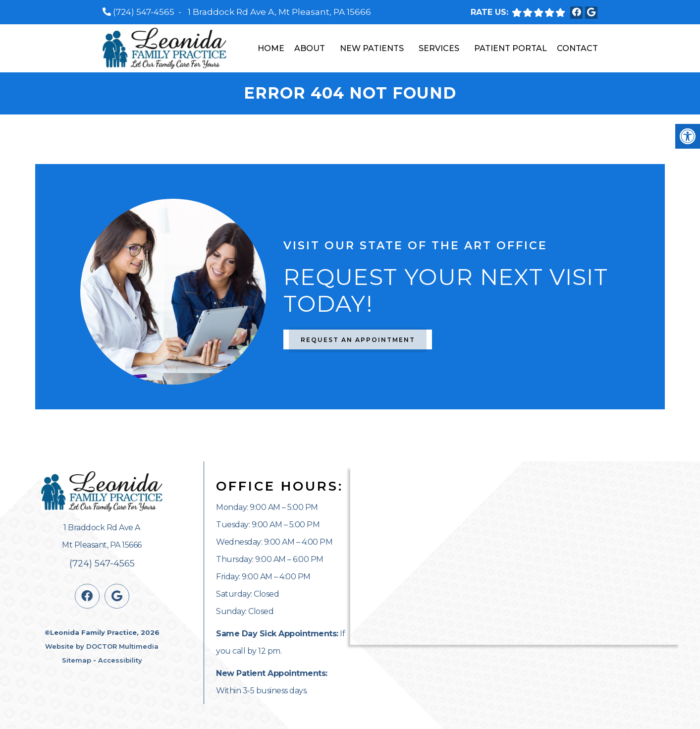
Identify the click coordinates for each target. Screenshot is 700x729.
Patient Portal (511, 48)
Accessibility (120, 660)
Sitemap (77, 660)
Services (439, 48)
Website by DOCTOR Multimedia (102, 646)
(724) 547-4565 (144, 12)
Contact (577, 48)
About (310, 48)
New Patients (372, 48)
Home (271, 48)
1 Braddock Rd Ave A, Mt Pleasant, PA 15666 (279, 12)
